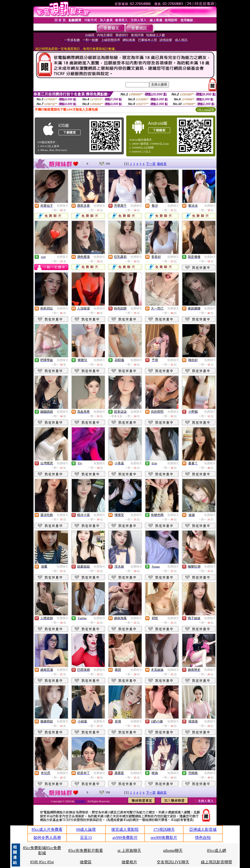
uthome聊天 (173, 851)
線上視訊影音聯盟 (217, 862)
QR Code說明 (206, 110)
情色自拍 (203, 838)
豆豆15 (86, 838)
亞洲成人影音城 (203, 829)
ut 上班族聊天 (129, 851)
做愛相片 (129, 862)
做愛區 (86, 862)
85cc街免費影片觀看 (86, 851)
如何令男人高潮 (47, 838)
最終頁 (162, 164)
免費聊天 (62, 206)
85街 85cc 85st (42, 862)
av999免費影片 (125, 838)
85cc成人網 (217, 851)
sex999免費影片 (164, 838)
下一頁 (151, 164)
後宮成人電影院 (125, 829)
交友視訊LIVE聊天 (173, 862)
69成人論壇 (86, 829)
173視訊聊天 (164, 829)
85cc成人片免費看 (47, 829)
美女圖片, (81, 801)
